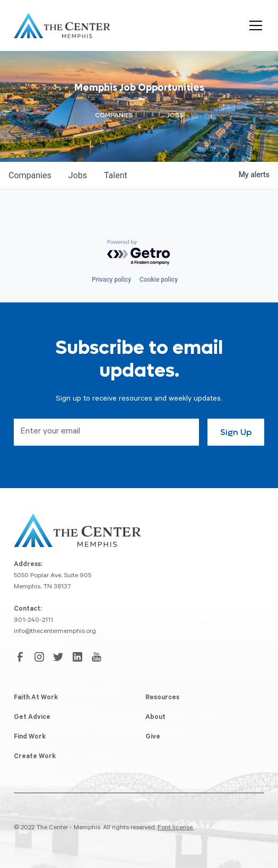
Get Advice (32, 718)
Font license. (176, 828)
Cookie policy (159, 280)
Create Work (35, 757)
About (155, 718)
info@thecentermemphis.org (55, 632)
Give (153, 737)
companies (30, 175)
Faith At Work (36, 698)
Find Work (30, 737)
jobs (78, 175)
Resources (162, 698)
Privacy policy (111, 280)
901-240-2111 (33, 621)
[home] (62, 25)
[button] (254, 25)
